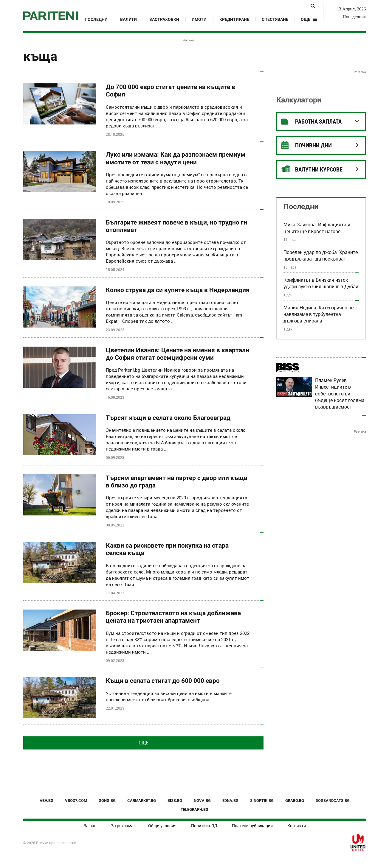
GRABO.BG (295, 801)
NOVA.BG (202, 801)
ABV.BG (47, 801)
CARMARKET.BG (142, 801)
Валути (128, 19)
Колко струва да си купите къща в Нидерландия (178, 290)
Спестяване (275, 19)
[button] (309, 19)
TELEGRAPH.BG (194, 809)
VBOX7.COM (76, 801)
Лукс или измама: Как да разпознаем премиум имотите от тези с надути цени (176, 158)
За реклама (122, 826)
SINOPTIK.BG (262, 801)
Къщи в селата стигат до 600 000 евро (163, 681)
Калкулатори (299, 100)
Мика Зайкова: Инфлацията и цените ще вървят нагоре (317, 228)
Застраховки (164, 19)
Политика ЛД (204, 826)
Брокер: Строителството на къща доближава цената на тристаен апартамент (173, 617)
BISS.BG (175, 801)
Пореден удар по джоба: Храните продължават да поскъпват (321, 255)
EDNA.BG (230, 801)
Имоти (199, 19)
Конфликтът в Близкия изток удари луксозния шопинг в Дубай (321, 283)
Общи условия (162, 826)
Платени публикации (252, 826)
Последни (96, 19)
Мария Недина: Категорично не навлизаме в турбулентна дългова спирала (319, 314)
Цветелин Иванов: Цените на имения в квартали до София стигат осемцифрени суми (178, 354)
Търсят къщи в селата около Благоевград (168, 418)
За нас (90, 826)
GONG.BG (107, 801)
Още (143, 743)
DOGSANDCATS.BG (333, 801)
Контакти (297, 826)
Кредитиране (234, 19)
